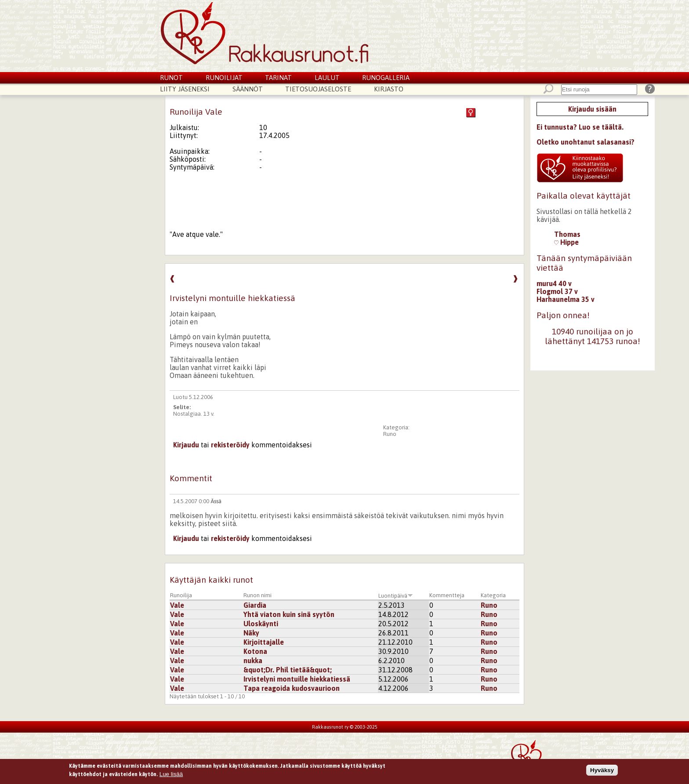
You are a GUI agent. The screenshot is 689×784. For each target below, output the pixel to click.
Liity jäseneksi (185, 89)
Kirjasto (389, 89)
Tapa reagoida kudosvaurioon (292, 688)
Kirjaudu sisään (592, 109)
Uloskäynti (261, 624)
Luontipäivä (396, 596)
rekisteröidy (230, 445)
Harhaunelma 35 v (566, 299)
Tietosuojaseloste (318, 89)
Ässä (216, 501)
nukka (253, 661)
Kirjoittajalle (264, 642)
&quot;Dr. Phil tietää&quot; (288, 670)
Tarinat (278, 78)
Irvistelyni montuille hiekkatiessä (297, 679)
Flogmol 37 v (557, 291)
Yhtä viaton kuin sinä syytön (289, 614)
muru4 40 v (554, 283)
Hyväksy (602, 771)
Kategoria (493, 595)
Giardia (255, 605)
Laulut (327, 78)
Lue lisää (171, 775)
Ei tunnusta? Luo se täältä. (580, 127)
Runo (390, 434)
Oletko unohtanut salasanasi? (586, 142)
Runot (171, 78)
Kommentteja (447, 595)
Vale (177, 605)
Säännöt (248, 89)
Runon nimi (257, 595)
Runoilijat (224, 78)
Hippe (566, 242)
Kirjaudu (186, 445)
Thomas (567, 234)
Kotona (255, 651)
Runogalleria (386, 78)
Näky (251, 633)
